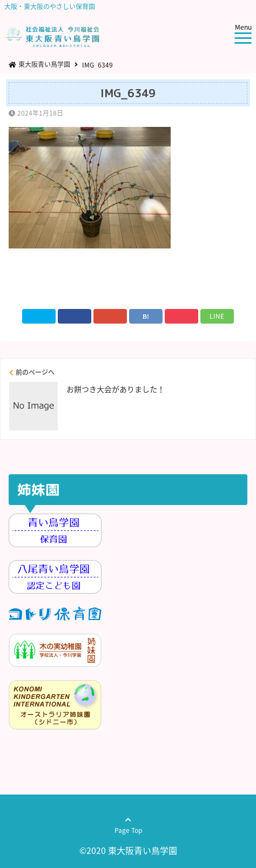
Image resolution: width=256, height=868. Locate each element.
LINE (217, 316)
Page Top (128, 830)
